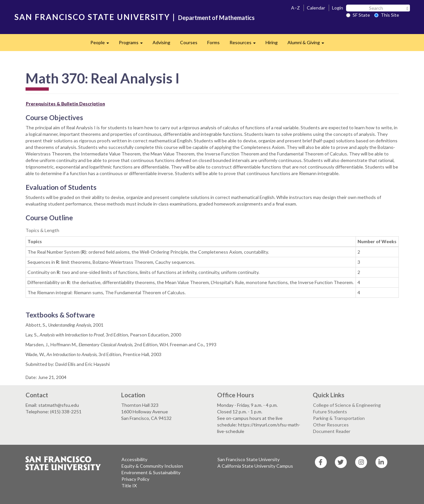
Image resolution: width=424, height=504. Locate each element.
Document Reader (332, 431)
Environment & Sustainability (151, 472)
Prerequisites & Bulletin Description (65, 104)
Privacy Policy (135, 479)
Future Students (330, 412)
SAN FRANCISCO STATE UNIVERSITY (92, 17)
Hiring (272, 42)
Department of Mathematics (216, 18)
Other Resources (331, 425)
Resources (245, 44)
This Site (387, 15)
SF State (358, 15)
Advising (161, 42)
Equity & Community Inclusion (152, 466)
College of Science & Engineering (347, 405)
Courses (189, 42)
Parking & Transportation (339, 418)
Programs (133, 44)
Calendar (316, 8)
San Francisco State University (249, 459)
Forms (213, 42)
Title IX (129, 486)
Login (338, 8)
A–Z (295, 8)
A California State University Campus (255, 466)
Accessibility (134, 459)
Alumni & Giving (308, 44)
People (102, 44)
